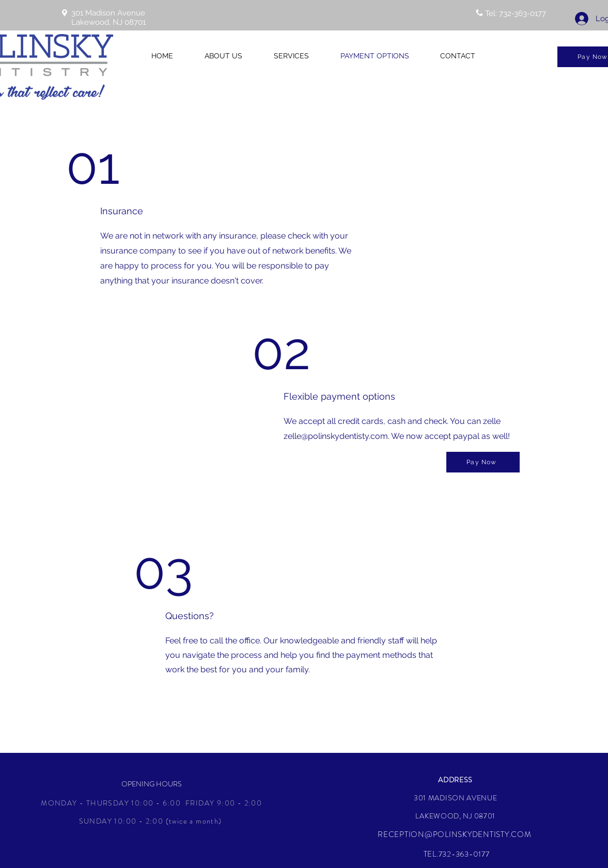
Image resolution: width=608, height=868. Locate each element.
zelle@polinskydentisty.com (336, 436)
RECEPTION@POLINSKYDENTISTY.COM (455, 834)
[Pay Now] (483, 462)
